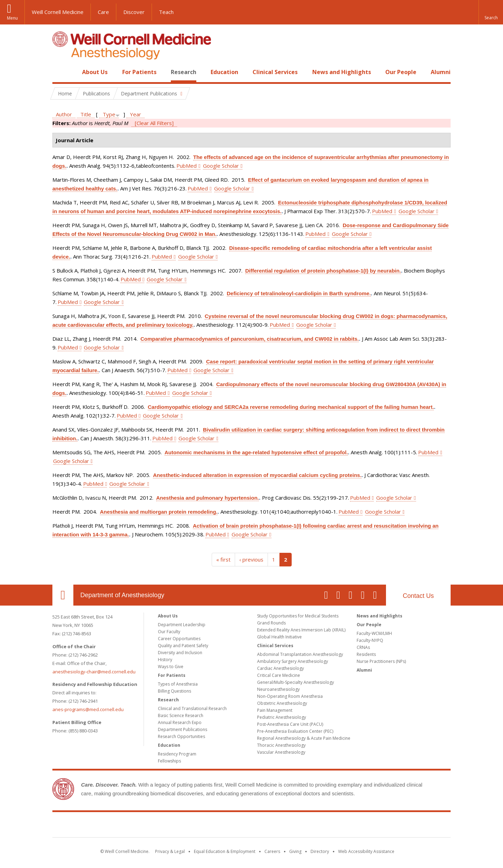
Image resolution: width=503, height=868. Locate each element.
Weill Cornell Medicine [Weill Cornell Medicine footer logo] (251, 826)
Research (184, 72)
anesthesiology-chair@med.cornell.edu (94, 672)
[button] (491, 12)
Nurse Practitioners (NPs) (381, 661)
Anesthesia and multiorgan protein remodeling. (159, 512)
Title (86, 114)
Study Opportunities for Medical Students (298, 616)
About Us (95, 72)
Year (136, 114)
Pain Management (275, 710)
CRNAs (363, 647)
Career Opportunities (179, 639)
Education (224, 72)
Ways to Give (171, 667)
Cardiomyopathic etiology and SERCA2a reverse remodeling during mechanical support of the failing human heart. (291, 407)
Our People (401, 72)
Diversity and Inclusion (180, 653)
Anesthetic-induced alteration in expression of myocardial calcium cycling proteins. (257, 475)
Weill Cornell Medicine (58, 12)
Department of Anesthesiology (122, 595)
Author (64, 114)
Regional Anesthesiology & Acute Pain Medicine (304, 738)
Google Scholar (221, 166)
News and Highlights (342, 72)
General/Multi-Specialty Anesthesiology (296, 682)
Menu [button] (12, 18)
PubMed (187, 166)
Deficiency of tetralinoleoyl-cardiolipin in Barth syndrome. (299, 293)
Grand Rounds (271, 623)
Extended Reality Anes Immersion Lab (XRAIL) (301, 630)
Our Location (63, 595)
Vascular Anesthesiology (281, 752)
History (165, 660)
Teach (166, 12)
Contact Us (418, 596)
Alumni (441, 72)
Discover (134, 12)
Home (60, 72)
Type (109, 114)
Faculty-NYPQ (370, 640)
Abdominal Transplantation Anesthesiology (300, 654)
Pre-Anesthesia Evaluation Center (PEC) (295, 731)
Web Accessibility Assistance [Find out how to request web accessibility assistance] (366, 851)
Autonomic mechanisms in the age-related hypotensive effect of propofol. (256, 452)
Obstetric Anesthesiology (282, 703)
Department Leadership (182, 625)
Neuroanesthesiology (278, 689)
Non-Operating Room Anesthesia (290, 696)
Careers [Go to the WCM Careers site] (272, 851)
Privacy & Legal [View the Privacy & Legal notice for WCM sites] (170, 851)
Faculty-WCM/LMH (374, 633)
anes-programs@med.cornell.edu (88, 709)
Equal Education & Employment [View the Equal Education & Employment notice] (225, 851)
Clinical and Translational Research (192, 708)
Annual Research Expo (180, 722)
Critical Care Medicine (279, 675)
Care (103, 12)
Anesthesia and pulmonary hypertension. (207, 498)
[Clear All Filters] (154, 123)
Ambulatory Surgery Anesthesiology (293, 661)
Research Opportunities (181, 736)
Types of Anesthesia (178, 684)
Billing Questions (174, 691)
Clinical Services (275, 72)
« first (223, 559)
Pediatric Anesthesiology (282, 717)
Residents (366, 654)
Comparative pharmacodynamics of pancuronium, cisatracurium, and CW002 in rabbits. (250, 339)
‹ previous (251, 559)
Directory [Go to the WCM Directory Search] (320, 851)
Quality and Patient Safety (183, 646)
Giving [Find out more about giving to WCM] (295, 851)
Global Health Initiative (279, 637)
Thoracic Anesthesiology (281, 745)
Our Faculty (169, 632)
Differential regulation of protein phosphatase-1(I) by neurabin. (323, 271)
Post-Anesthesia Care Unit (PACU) (290, 724)
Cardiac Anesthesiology (280, 668)
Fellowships (169, 761)
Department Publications (183, 729)
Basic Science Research (181, 715)
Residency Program (177, 754)
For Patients (139, 72)
